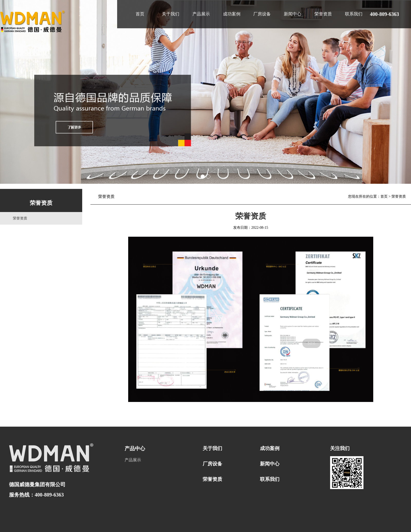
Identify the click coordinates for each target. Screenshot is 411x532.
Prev (7, 92)
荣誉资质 (323, 14)
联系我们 (354, 14)
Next (404, 92)
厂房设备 (262, 14)
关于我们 (171, 14)
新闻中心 (293, 14)
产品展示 (201, 14)
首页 (140, 14)
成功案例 (232, 14)
